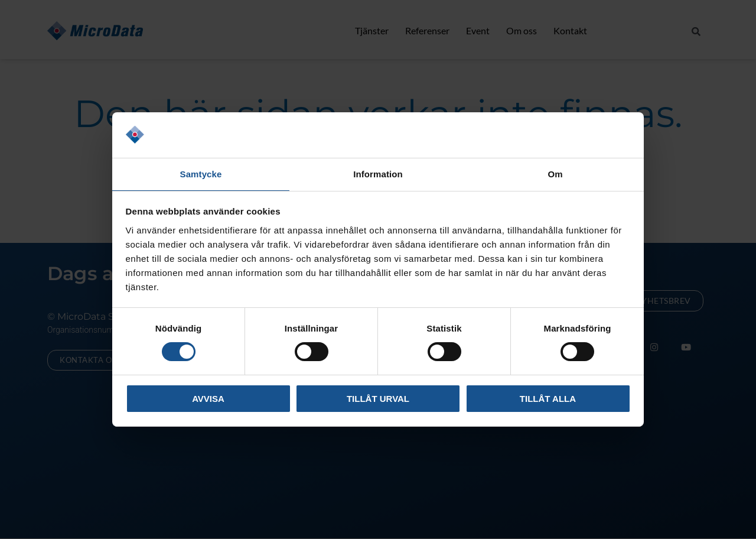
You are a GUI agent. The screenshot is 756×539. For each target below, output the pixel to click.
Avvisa (208, 399)
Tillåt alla (548, 399)
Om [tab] (555, 173)
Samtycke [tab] (201, 173)
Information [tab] (378, 173)
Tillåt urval (378, 399)
